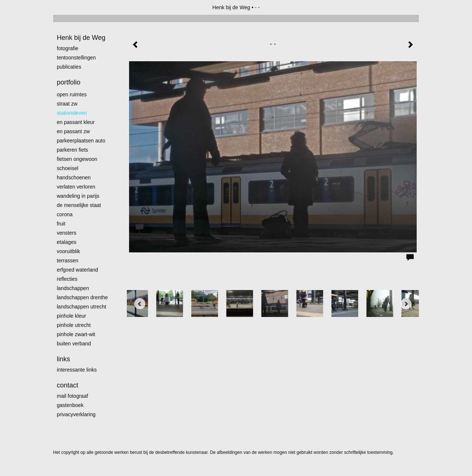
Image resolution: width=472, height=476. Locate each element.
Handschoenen (74, 177)
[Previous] (140, 304)
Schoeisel (67, 168)
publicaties (69, 67)
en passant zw (73, 131)
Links (63, 359)
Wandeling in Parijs (78, 196)
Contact (67, 385)
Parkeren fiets (72, 150)
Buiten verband (74, 344)
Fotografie (67, 48)
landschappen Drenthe (82, 297)
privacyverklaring (76, 414)
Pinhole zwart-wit (76, 334)
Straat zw (67, 104)
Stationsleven (72, 113)
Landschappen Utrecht (81, 307)
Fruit (61, 224)
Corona (65, 214)
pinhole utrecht (74, 325)
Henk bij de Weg (231, 7)
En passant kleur (76, 122)
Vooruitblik (68, 251)
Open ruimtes (72, 94)
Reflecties (67, 279)
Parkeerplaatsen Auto (81, 141)
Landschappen (73, 288)
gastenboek (70, 405)
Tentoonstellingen (76, 58)
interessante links (77, 370)
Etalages (67, 242)
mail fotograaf (72, 396)
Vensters (67, 233)
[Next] (406, 304)
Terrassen (67, 261)
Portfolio (69, 82)
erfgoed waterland (77, 270)
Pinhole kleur (71, 316)
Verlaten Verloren (76, 187)
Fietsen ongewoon (77, 159)
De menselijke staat (79, 205)
